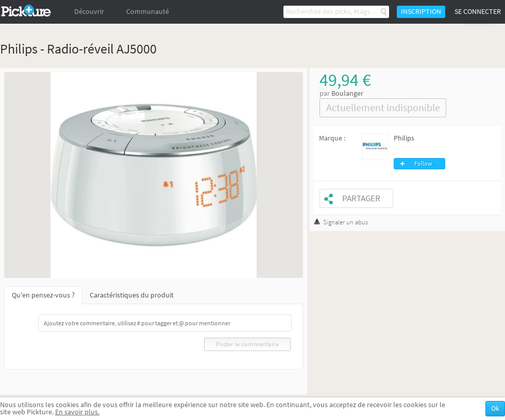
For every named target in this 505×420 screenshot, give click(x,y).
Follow (423, 164)
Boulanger (347, 93)
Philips (404, 138)
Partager (361, 198)
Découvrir (89, 12)
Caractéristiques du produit (132, 295)
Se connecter (478, 12)
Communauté (148, 12)
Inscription (421, 12)
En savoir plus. (77, 412)
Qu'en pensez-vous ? (43, 295)
